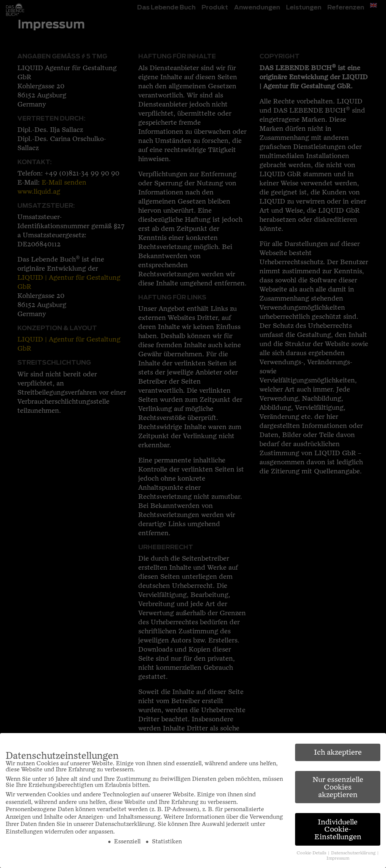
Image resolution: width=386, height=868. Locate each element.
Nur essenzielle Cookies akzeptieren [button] (338, 787)
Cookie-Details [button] (312, 853)
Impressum (338, 858)
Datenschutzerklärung (125, 824)
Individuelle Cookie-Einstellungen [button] (338, 829)
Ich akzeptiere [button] (338, 752)
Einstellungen (24, 832)
